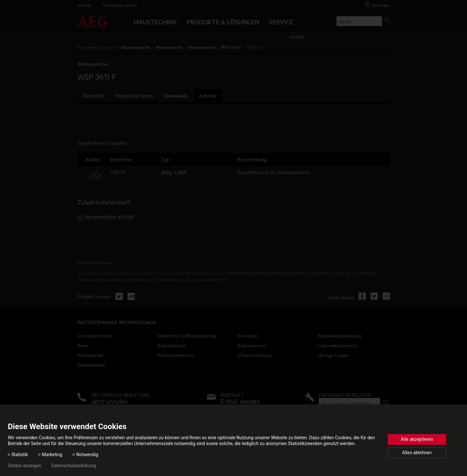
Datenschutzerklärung (74, 466)
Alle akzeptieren (417, 439)
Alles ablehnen (417, 453)
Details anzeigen (24, 466)
